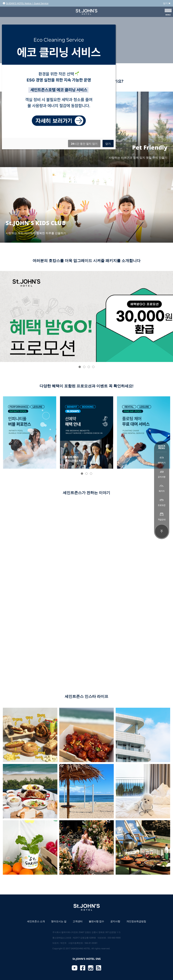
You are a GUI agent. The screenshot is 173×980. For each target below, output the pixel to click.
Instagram (91, 968)
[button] (80, 367)
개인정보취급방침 (136, 921)
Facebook (83, 968)
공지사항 (115, 921)
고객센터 (78, 921)
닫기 (167, 3)
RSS (99, 968)
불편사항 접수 (96, 921)
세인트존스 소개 (36, 921)
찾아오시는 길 (59, 921)
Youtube (75, 968)
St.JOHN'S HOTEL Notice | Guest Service (26, 3)
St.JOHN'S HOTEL (86, 12)
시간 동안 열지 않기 (84, 144)
